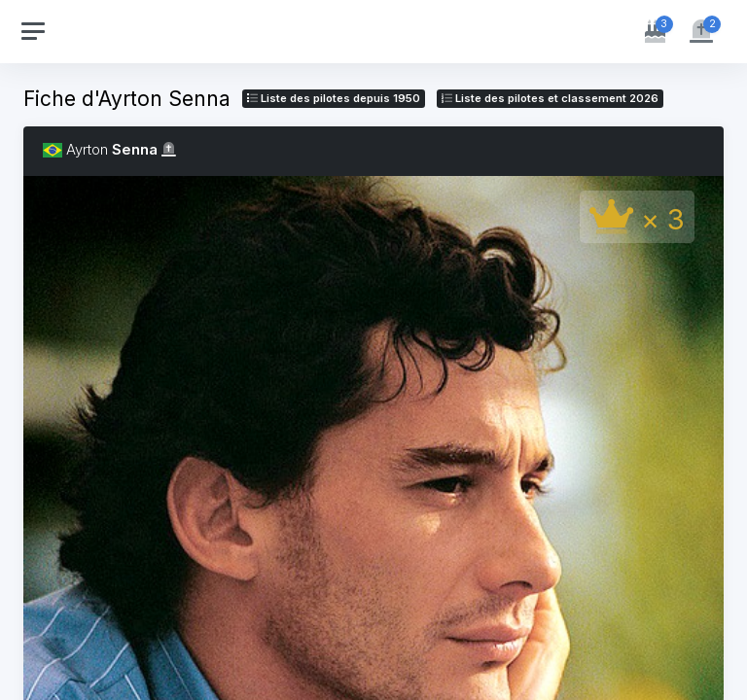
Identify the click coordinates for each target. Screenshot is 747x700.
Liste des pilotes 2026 (550, 98)
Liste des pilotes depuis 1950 (334, 98)
